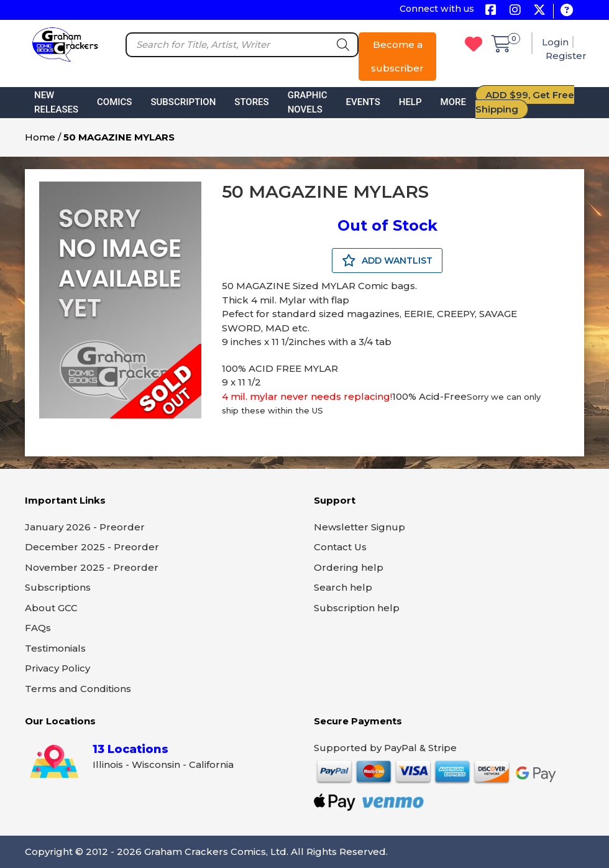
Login (555, 42)
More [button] (453, 102)
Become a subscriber (397, 56)
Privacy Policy (57, 668)
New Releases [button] (56, 102)
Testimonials (55, 648)
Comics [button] (114, 102)
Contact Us (340, 547)
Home (40, 137)
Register (566, 56)
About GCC (51, 608)
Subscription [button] (183, 102)
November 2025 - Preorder (92, 567)
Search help (343, 587)
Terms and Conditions (78, 689)
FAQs (38, 628)
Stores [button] (251, 102)
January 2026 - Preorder (85, 527)
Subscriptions (58, 587)
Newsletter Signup (359, 527)
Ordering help (349, 567)
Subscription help (357, 608)
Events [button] (363, 102)
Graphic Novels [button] (308, 102)
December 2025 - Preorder (92, 547)
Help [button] (410, 102)
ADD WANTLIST (387, 261)
